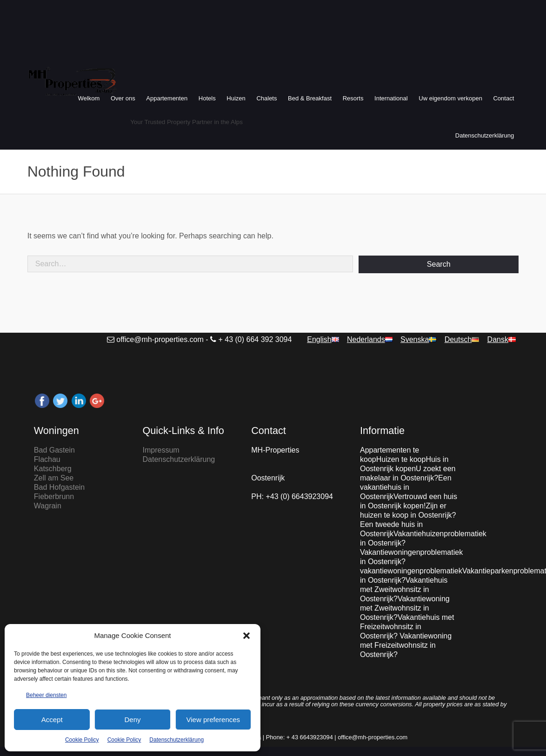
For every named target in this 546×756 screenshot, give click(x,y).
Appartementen (167, 98)
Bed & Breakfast (310, 98)
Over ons (123, 98)
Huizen (236, 98)
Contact (503, 98)
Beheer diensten (46, 695)
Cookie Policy (82, 740)
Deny (132, 720)
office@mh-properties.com (160, 339)
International (391, 98)
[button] (246, 636)
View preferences (213, 720)
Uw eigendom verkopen (450, 98)
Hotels (207, 98)
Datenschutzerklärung (176, 740)
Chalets (266, 98)
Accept (52, 720)
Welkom (89, 98)
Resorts (353, 98)
